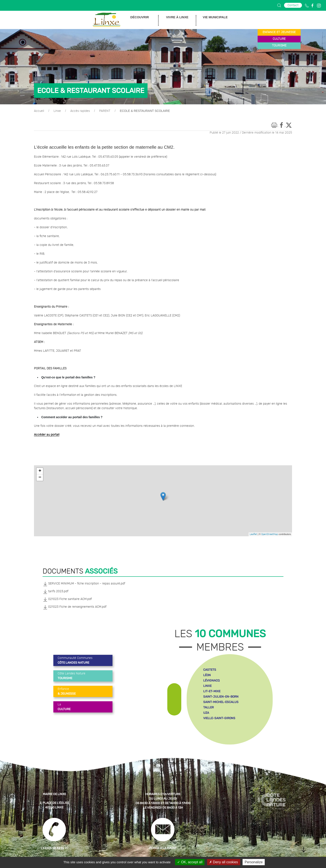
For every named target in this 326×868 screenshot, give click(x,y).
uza (206, 713)
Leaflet (253, 534)
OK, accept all (190, 862)
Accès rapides (80, 111)
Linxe (57, 111)
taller (208, 707)
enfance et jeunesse (279, 32)
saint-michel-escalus (221, 702)
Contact (293, 5)
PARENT (105, 111)
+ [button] (40, 471)
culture (279, 39)
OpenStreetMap (270, 534)
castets (210, 670)
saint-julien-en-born (221, 697)
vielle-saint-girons (219, 718)
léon (207, 675)
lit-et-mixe (212, 691)
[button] (279, 5)
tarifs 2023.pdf (55, 592)
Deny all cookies (224, 862)
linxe (207, 686)
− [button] (40, 478)
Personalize (254, 862)
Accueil (39, 111)
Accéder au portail (47, 435)
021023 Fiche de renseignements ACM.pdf (75, 607)
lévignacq (211, 681)
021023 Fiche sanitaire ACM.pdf (67, 599)
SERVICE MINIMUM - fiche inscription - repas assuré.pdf (84, 584)
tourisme (279, 46)
